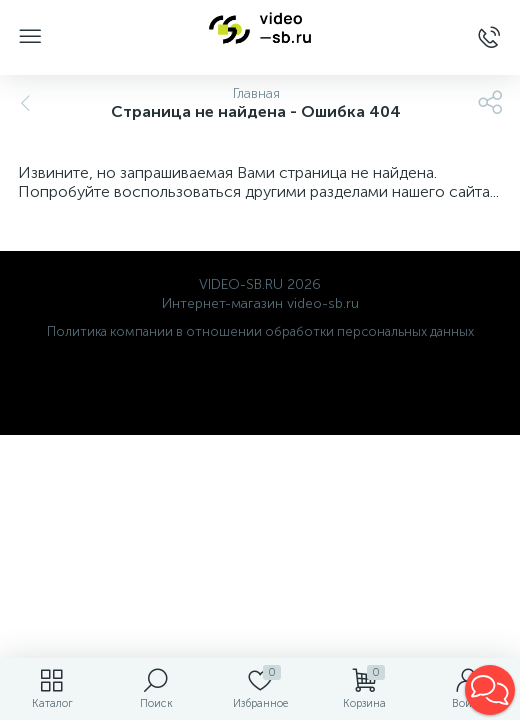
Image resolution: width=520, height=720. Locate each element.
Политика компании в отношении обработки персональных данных (260, 331)
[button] (490, 690)
